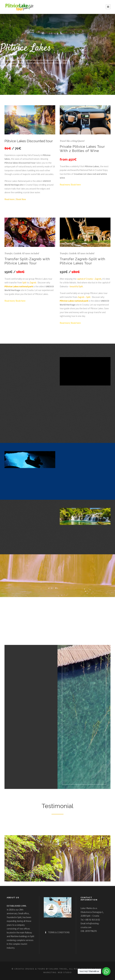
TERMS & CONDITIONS (59, 932)
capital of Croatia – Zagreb (89, 279)
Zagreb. (33, 283)
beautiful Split (76, 286)
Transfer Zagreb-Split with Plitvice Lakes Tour (83, 261)
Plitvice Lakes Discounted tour (29, 141)
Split (24, 283)
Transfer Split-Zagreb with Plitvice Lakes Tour (27, 261)
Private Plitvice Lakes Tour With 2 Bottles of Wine (82, 149)
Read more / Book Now (15, 199)
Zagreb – (82, 297)
